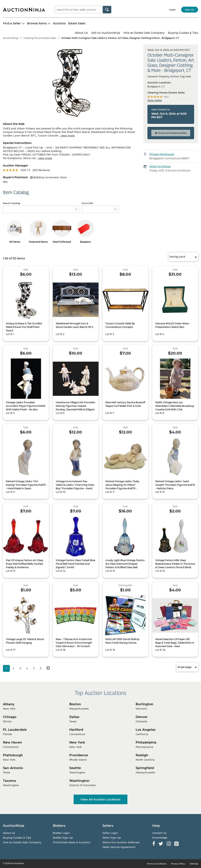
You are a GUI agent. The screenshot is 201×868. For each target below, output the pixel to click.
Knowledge (160, 838)
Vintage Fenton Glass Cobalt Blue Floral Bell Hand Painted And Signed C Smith (75, 564)
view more (68, 135)
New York (77, 742)
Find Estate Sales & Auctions (72, 842)
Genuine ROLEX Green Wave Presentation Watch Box (172, 325)
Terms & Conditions (157, 864)
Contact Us (159, 833)
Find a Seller (14, 23)
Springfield (145, 768)
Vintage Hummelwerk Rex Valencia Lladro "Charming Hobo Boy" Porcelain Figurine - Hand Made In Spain (75, 487)
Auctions (59, 23)
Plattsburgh (13, 755)
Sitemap (194, 864)
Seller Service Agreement (119, 847)
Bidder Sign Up (63, 838)
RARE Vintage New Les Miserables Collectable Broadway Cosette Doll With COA (175, 406)
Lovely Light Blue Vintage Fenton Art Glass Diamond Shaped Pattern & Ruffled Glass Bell (125, 564)
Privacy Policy (178, 864)
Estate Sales (77, 23)
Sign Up (190, 10)
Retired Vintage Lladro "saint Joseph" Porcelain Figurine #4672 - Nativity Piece (175, 485)
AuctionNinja (11, 38)
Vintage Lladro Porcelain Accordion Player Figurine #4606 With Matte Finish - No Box (26, 406)
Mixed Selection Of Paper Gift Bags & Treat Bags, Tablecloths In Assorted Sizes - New (175, 643)
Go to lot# (87, 203)
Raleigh (142, 755)
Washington (79, 781)
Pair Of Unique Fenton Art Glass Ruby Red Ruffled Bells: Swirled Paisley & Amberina (25, 564)
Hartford (76, 730)
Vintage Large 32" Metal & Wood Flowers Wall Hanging (25, 641)
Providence (79, 755)
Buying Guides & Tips (183, 33)
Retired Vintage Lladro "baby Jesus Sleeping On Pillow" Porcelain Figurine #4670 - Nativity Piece (122, 487)
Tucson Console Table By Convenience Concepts (120, 325)
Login (172, 10)
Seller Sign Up (112, 838)
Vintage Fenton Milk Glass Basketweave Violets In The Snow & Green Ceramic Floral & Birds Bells (175, 566)
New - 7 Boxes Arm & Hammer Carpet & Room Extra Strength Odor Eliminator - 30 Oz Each (74, 643)
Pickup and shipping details (171, 133)
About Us (81, 33)
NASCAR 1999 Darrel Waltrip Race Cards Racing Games (122, 641)
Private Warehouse (162, 154)
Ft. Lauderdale (15, 730)
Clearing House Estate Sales (40, 38)
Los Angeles (146, 730)
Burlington (144, 704)
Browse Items (39, 23)
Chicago (10, 717)
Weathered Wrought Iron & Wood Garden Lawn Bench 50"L (75, 325)
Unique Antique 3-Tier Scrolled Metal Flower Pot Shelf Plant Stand (24, 327)
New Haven (12, 742)
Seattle (75, 768)
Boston (75, 704)
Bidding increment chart (49, 177)
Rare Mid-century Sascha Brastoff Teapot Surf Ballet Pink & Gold (125, 404)
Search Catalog (12, 203)
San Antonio (13, 768)
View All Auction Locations (100, 799)
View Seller (155, 100)
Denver (142, 717)
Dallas (74, 717)
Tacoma (9, 781)
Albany (9, 704)
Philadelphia (146, 742)
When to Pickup (160, 166)
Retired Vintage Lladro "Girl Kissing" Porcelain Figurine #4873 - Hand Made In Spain (26, 485)
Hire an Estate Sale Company (144, 33)
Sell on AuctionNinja (106, 33)
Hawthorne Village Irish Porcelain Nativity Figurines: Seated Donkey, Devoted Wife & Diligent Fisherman (75, 408)
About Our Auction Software (121, 842)
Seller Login (110, 833)
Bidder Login (61, 833)
